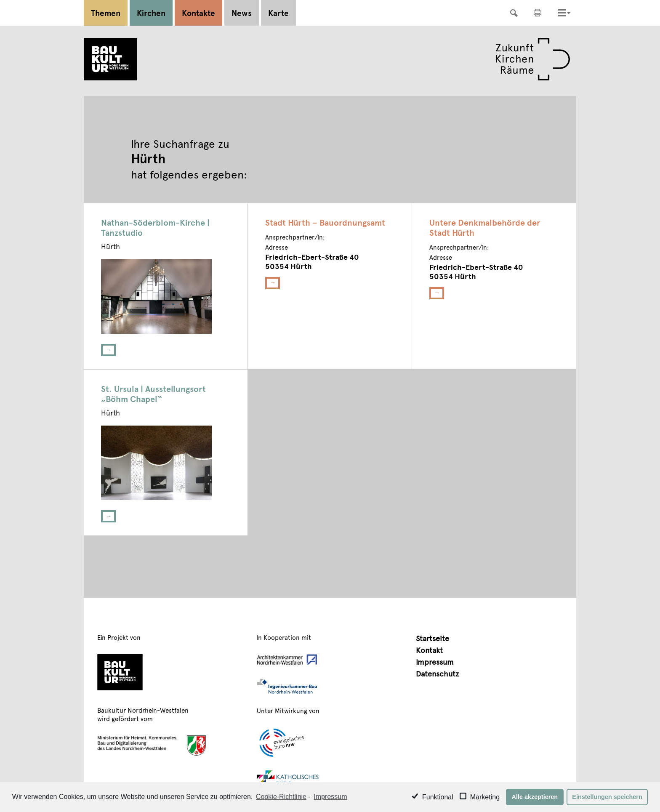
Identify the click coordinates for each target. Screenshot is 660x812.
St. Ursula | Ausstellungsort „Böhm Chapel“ (153, 394)
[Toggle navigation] (562, 13)
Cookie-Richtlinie (281, 797)
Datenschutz (437, 673)
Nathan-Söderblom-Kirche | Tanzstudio (155, 227)
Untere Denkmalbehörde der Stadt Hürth (485, 227)
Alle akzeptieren (535, 797)
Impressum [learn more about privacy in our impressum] (330, 797)
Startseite (432, 638)
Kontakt (429, 650)
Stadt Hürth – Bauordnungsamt (325, 222)
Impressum (435, 662)
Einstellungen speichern (607, 797)
